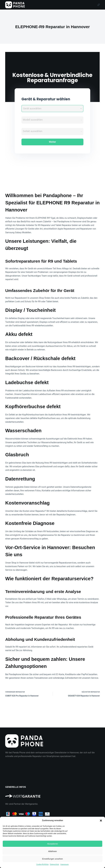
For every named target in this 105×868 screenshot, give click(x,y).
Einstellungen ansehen (52, 859)
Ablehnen (52, 851)
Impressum (65, 864)
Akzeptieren (52, 844)
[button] (101, 821)
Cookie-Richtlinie (42, 864)
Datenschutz (54, 864)
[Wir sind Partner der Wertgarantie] (52, 795)
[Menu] (99, 5)
